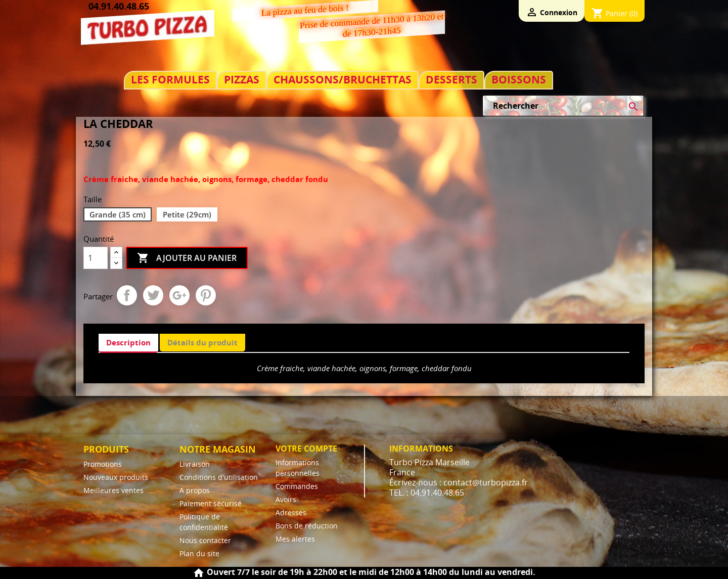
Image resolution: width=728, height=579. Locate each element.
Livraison (195, 464)
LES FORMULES (170, 80)
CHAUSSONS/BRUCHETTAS (343, 80)
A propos (195, 490)
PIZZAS (242, 80)
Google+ (179, 295)
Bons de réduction (307, 526)
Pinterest (206, 295)
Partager (127, 295)
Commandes (297, 486)
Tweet (153, 295)
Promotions (103, 464)
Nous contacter (205, 540)
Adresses (291, 513)
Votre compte (306, 449)
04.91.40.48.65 (119, 6)
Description (128, 342)
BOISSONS (519, 80)
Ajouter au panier (187, 258)
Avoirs (286, 499)
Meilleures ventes (113, 490)
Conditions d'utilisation (219, 477)
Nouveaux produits (116, 477)
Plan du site (199, 553)
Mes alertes (295, 539)
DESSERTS (451, 80)
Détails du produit (202, 342)
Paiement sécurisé (211, 503)
